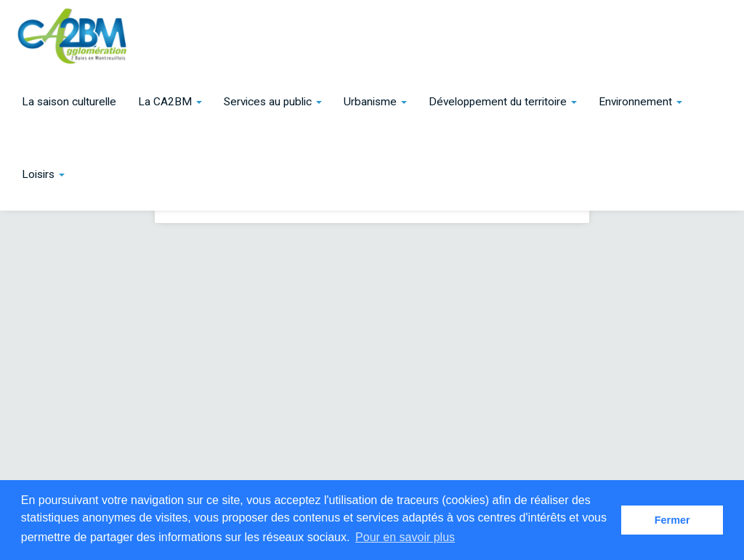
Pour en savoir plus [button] (405, 537)
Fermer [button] (672, 520)
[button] (170, 102)
